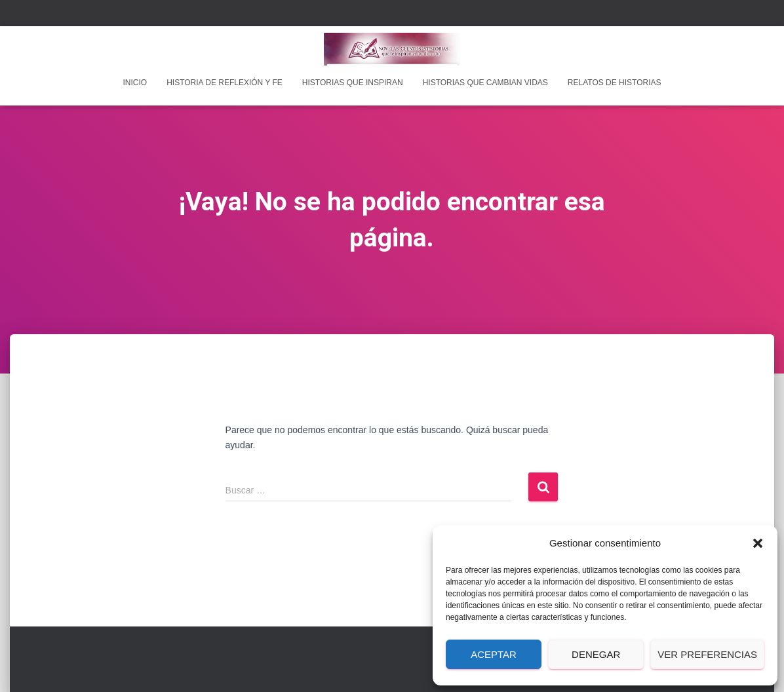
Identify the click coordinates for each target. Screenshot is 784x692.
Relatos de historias (615, 83)
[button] (758, 543)
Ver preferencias (707, 654)
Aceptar (494, 654)
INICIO (135, 83)
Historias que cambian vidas (485, 83)
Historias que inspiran (353, 83)
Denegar (596, 654)
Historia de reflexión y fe (225, 83)
